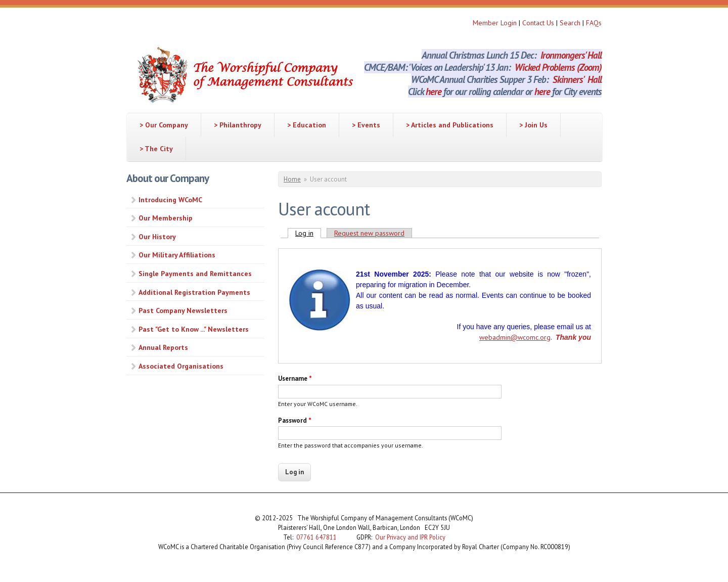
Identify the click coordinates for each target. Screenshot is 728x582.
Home (292, 179)
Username (295, 378)
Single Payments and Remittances (195, 274)
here (434, 92)
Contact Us (539, 23)
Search (571, 23)
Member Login (495, 23)
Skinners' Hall (577, 79)
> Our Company (164, 125)
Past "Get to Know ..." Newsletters (194, 329)
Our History (157, 237)
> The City (156, 149)
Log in (308, 233)
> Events (366, 125)
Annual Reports (163, 347)
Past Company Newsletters (183, 310)
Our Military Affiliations (177, 255)
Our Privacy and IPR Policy (410, 537)
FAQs (594, 23)
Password (295, 420)
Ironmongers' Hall (571, 55)
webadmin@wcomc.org (515, 337)
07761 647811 (316, 537)
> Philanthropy (238, 125)
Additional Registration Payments (194, 292)
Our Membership (166, 218)
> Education (307, 125)
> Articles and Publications (450, 125)
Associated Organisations (181, 366)
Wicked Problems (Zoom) (558, 67)
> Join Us (533, 125)
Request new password (369, 233)
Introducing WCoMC (170, 200)
